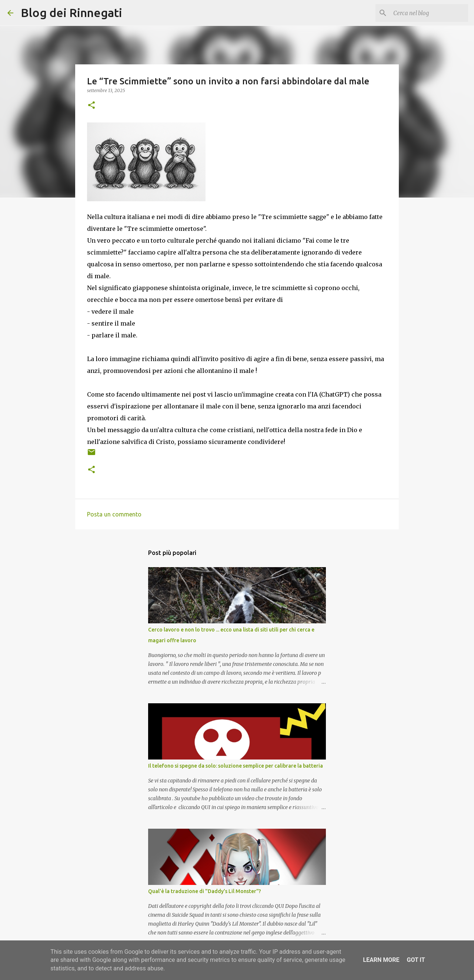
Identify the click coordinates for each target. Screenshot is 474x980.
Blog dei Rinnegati (71, 13)
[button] (91, 106)
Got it (416, 960)
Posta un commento (114, 514)
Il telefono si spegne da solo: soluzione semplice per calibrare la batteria (236, 766)
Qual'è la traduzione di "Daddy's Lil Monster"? (205, 891)
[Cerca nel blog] (429, 13)
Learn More (381, 960)
